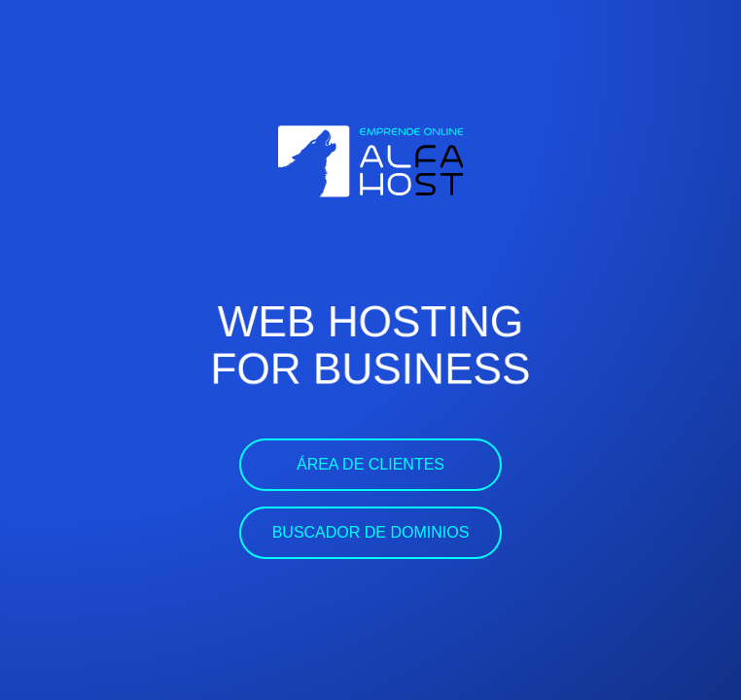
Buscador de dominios (371, 532)
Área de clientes (370, 464)
